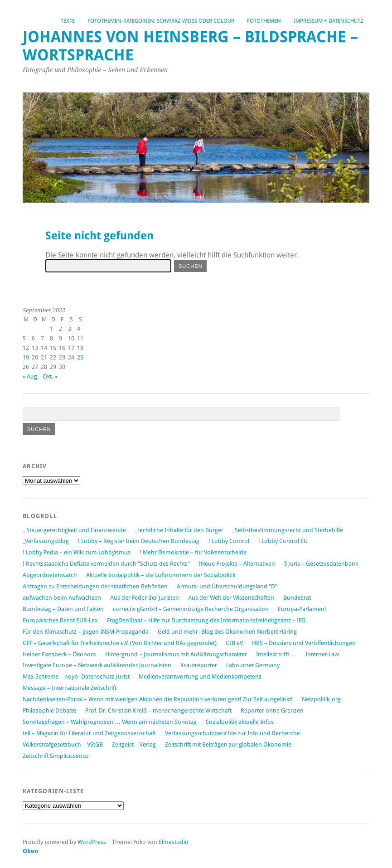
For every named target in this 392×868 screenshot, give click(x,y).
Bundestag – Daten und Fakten (63, 609)
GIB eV (234, 643)
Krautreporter (199, 665)
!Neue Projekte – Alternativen (237, 564)
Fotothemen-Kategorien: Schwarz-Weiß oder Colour (161, 21)
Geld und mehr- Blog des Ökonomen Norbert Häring (227, 632)
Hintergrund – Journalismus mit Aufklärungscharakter (176, 654)
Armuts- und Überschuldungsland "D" (227, 586)
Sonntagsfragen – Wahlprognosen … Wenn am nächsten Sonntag (110, 722)
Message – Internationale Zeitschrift (70, 688)
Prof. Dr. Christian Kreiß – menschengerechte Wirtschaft (158, 710)
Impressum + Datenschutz (328, 21)
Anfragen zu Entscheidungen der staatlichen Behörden (95, 586)
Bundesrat (297, 598)
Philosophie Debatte (49, 710)
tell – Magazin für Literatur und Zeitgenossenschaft (89, 733)
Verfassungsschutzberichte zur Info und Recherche (232, 733)
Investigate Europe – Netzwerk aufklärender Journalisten (97, 665)
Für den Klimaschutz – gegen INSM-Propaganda (86, 632)
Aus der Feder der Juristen (145, 598)
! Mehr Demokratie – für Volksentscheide (193, 552)
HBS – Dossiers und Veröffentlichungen (304, 643)
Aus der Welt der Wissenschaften (231, 598)
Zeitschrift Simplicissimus (56, 756)
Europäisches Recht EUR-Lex (60, 620)
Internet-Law (322, 654)
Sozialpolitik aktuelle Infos (240, 722)
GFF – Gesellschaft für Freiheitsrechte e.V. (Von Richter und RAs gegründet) (120, 643)
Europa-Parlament (302, 609)
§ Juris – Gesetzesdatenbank (321, 564)
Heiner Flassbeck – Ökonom (59, 654)
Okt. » (50, 376)
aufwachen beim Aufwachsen (62, 598)
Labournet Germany (253, 665)
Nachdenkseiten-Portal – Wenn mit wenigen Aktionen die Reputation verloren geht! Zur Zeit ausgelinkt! (158, 699)
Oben (30, 851)
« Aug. (31, 376)
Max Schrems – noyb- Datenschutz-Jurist (76, 676)
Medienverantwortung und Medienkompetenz (200, 676)
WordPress (92, 842)
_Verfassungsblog (46, 541)
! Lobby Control (229, 541)
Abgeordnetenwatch (50, 575)
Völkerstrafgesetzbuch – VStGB (63, 744)
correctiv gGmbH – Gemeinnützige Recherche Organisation (191, 609)
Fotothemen (264, 21)
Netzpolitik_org (321, 699)
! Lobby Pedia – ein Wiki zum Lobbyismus (77, 552)
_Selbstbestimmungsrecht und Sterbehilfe (288, 530)
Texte (68, 21)
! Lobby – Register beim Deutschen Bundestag (139, 541)
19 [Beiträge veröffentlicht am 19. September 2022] (26, 357)
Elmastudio (174, 842)
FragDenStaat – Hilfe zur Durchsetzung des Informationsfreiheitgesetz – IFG (206, 620)
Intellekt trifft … (276, 654)
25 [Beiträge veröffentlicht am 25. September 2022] (80, 357)
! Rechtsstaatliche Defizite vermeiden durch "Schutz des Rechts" (106, 564)
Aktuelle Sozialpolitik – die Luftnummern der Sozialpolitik (161, 575)
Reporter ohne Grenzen (272, 710)
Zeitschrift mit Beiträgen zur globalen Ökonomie (228, 744)
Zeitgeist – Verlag (134, 744)
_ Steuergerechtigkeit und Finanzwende (74, 530)
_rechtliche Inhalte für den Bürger (179, 530)
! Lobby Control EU (283, 541)
